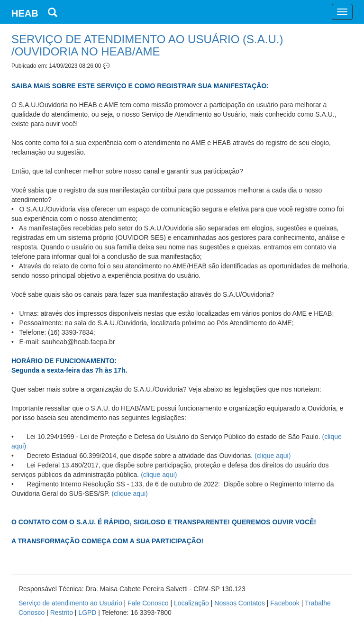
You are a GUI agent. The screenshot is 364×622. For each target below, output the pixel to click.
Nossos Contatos (240, 603)
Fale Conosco (148, 603)
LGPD (87, 613)
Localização (191, 603)
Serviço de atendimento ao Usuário (70, 603)
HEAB (25, 13)
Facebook (285, 603)
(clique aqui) (273, 456)
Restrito (62, 613)
